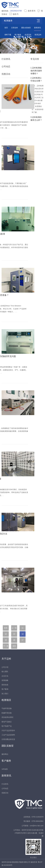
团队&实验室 (26, 28)
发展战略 (5, 680)
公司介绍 (5, 667)
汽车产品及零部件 (8, 731)
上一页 (14, 628)
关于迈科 (6, 659)
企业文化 (5, 676)
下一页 (6, 646)
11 (23, 628)
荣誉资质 (5, 685)
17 (23, 640)
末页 (14, 646)
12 (6, 634)
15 (6, 640)
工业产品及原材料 (8, 735)
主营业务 (15, 28)
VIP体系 (5, 769)
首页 (6, 28)
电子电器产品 (7, 726)
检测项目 (6, 700)
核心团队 (5, 671)
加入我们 (5, 694)
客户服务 (6, 761)
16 (14, 640)
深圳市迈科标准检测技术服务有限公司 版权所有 (20, 862)
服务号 (14, 14)
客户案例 (5, 689)
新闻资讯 (37, 28)
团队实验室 (8, 746)
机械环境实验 (7, 713)
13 (14, 634)
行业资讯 (6, 59)
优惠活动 (6, 74)
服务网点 (5, 754)
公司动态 (6, 67)
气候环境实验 (7, 708)
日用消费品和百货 (8, 739)
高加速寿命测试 (7, 717)
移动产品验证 (7, 722)
